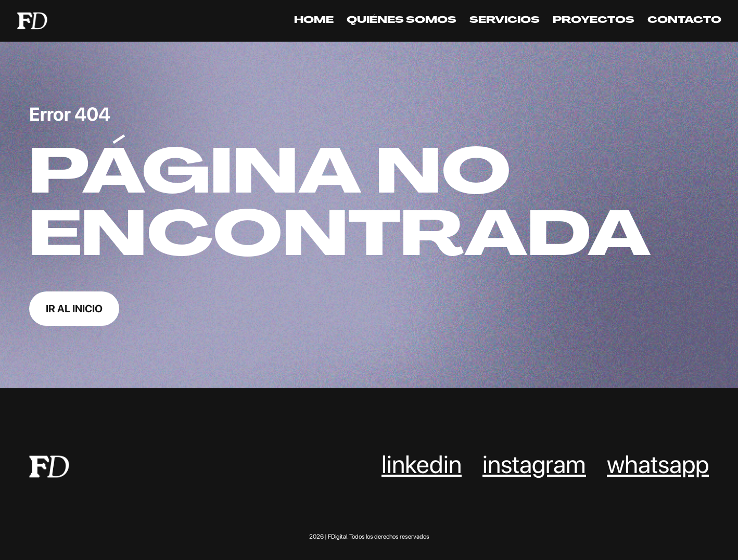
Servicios (505, 21)
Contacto (684, 21)
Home (314, 21)
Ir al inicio (74, 309)
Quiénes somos (402, 21)
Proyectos (594, 21)
